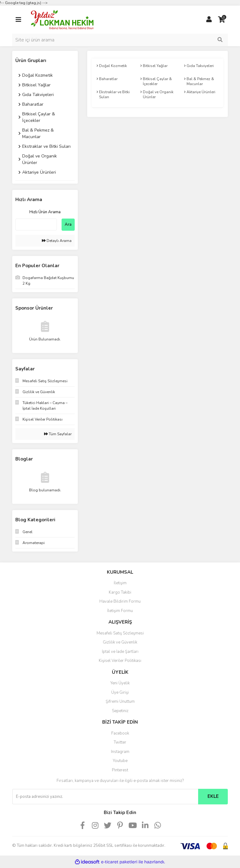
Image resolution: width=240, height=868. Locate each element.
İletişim (120, 583)
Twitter (120, 742)
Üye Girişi (120, 692)
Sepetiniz (120, 711)
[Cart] (222, 20)
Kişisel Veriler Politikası (120, 661)
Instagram (120, 752)
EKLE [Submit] (213, 796)
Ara (68, 224)
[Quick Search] (36, 224)
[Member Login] (209, 20)
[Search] (120, 40)
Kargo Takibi (120, 592)
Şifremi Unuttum (120, 702)
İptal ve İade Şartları (120, 652)
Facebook (120, 733)
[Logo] (62, 19)
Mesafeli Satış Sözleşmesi (120, 633)
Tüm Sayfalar (58, 434)
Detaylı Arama (57, 241)
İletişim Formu (120, 611)
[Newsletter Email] (105, 797)
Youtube (120, 761)
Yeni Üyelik (120, 683)
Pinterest (120, 770)
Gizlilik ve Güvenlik (120, 642)
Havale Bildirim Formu (120, 601)
